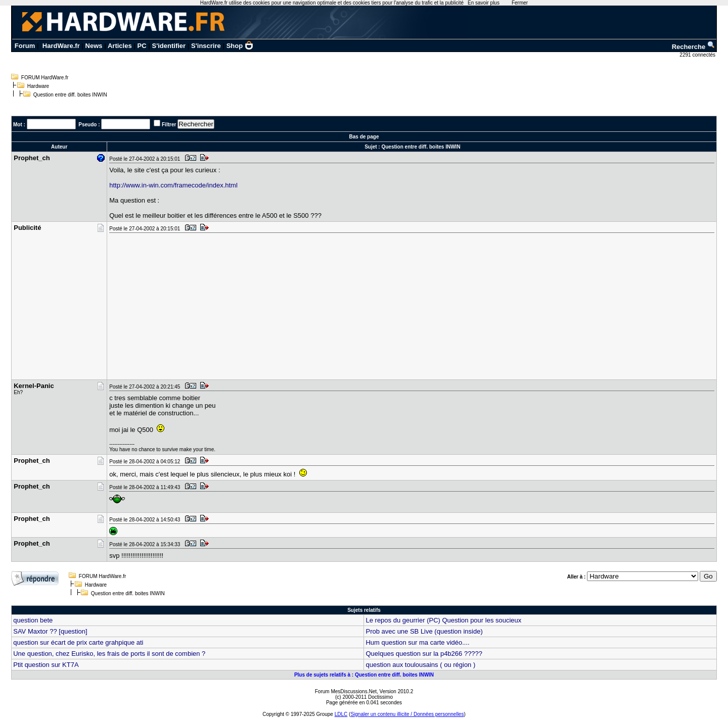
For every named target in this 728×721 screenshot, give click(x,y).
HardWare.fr (61, 46)
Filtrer (169, 125)
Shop (240, 46)
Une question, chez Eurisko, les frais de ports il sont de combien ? (109, 654)
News (94, 46)
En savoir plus (484, 3)
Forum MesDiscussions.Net (346, 691)
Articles (120, 46)
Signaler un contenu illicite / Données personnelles (407, 714)
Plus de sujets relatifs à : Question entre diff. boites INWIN (364, 675)
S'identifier (169, 46)
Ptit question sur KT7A (46, 665)
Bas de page (364, 137)
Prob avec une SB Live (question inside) (424, 631)
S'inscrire (206, 46)
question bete (33, 620)
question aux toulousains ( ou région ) (420, 665)
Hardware (38, 86)
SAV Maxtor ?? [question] (50, 631)
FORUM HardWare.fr (45, 78)
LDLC (341, 714)
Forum (25, 46)
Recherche (694, 47)
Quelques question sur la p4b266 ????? (424, 654)
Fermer (520, 3)
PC (142, 46)
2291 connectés (698, 55)
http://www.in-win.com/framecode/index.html (173, 185)
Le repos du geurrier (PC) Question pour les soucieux (443, 620)
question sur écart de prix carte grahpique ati (78, 642)
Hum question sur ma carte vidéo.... (417, 642)
